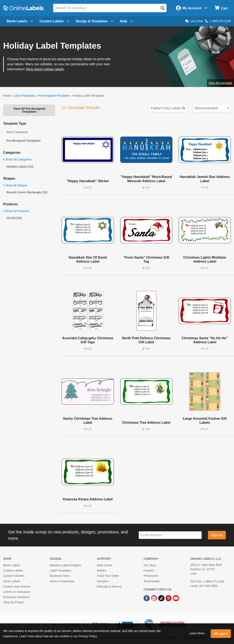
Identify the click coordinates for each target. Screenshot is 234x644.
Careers (149, 571)
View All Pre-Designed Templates (29, 110)
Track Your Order (108, 576)
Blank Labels (12, 565)
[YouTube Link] (176, 598)
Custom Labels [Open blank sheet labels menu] (54, 21)
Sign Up (217, 535)
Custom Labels (13, 571)
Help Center (105, 565)
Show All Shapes (15, 185)
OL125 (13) (14, 218)
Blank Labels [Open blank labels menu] (20, 21)
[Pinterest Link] (169, 598)
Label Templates (24, 96)
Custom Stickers (14, 576)
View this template (220, 83)
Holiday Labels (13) (20, 167)
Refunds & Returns (109, 587)
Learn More (197, 633)
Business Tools (60, 576)
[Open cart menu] (221, 8)
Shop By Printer (13, 602)
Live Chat (194, 21)
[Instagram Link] (154, 598)
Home (7, 96)
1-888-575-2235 (218, 21)
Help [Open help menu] (126, 21)
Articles (102, 571)
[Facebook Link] (147, 598)
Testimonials (152, 581)
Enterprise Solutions (16, 597)
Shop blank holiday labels (45, 69)
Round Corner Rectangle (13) (27, 192)
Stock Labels (12, 581)
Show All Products (16, 211)
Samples (102, 581)
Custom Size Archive (17, 587)
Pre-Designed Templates (54, 96)
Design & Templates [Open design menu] (94, 21)
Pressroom (151, 576)
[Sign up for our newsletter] (170, 535)
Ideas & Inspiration (62, 581)
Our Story (150, 565)
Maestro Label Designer (66, 565)
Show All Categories (17, 159)
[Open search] (163, 8)
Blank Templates (17, 132)
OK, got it (221, 634)
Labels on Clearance (17, 592)
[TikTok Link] (162, 598)
